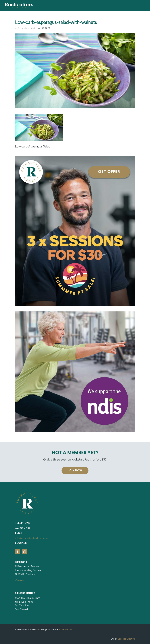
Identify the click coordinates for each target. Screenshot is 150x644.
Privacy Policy (65, 630)
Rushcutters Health (27, 28)
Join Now (75, 471)
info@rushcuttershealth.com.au (32, 538)
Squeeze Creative (126, 639)
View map (21, 581)
